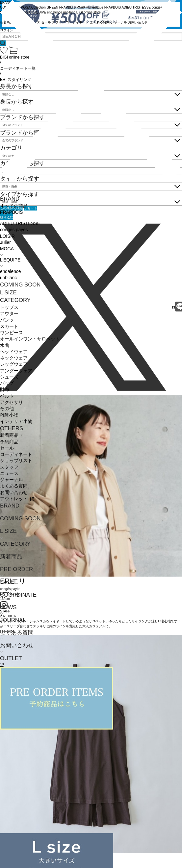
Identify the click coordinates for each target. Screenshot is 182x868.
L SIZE (8, 293)
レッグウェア (14, 364)
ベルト (7, 396)
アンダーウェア (16, 371)
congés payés (14, 230)
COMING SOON (20, 285)
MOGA (7, 249)
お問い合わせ (14, 493)
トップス (9, 307)
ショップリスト (16, 461)
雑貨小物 (9, 415)
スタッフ (9, 467)
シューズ (9, 377)
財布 (5, 390)
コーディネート (16, 454)
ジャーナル (12, 480)
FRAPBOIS (11, 212)
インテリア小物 (16, 422)
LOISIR (7, 236)
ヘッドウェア (14, 352)
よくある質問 (14, 486)
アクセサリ (12, 402)
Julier (5, 243)
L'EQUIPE (10, 260)
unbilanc (8, 278)
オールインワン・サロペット (30, 339)
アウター (9, 314)
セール (7, 448)
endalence (10, 272)
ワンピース (12, 333)
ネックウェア (14, 358)
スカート (9, 326)
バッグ (7, 383)
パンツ (7, 320)
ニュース (9, 473)
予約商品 (9, 442)
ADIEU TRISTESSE (20, 223)
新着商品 (9, 435)
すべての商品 (14, 206)
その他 (7, 409)
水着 (5, 346)
